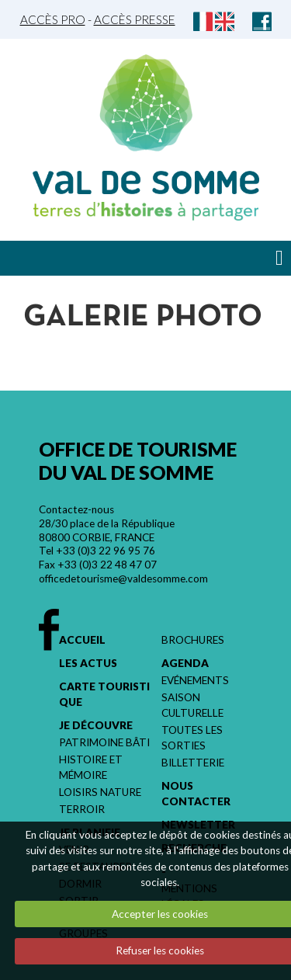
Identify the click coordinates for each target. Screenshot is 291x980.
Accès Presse (135, 19)
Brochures (193, 640)
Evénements (195, 680)
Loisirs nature (100, 792)
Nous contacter (196, 794)
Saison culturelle (192, 705)
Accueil (82, 640)
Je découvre (96, 725)
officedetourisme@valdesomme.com (123, 579)
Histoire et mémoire (91, 767)
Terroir (82, 809)
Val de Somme (146, 182)
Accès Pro (53, 19)
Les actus (88, 663)
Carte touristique (104, 694)
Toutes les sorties (192, 738)
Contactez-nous (76, 509)
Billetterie (193, 763)
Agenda (185, 663)
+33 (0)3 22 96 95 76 (106, 551)
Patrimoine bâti (104, 742)
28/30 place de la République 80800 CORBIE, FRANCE (107, 530)
